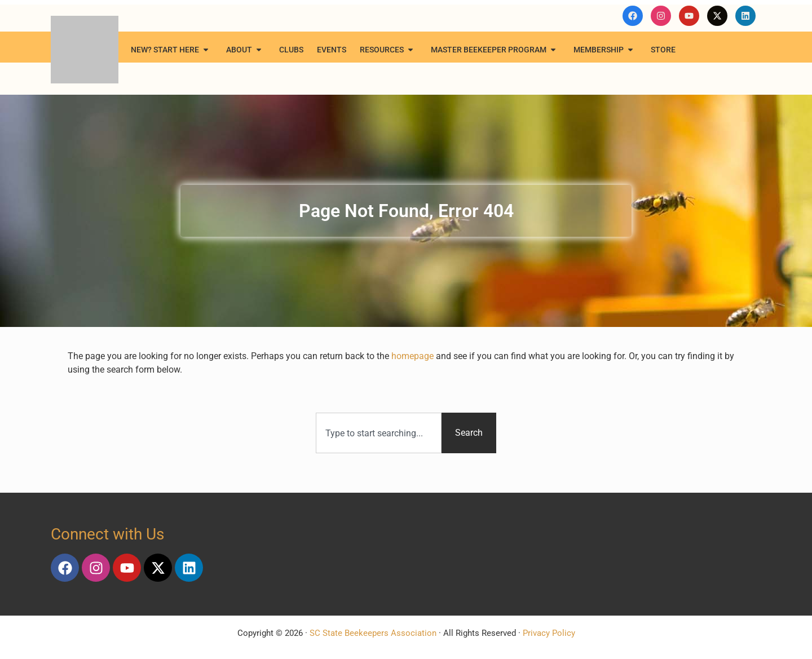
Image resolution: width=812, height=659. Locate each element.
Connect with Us (107, 534)
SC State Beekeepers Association (373, 633)
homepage (412, 356)
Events (332, 50)
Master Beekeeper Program (495, 50)
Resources (389, 50)
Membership (605, 50)
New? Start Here (172, 50)
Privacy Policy (549, 633)
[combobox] (379, 433)
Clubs (291, 50)
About (246, 50)
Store (663, 50)
